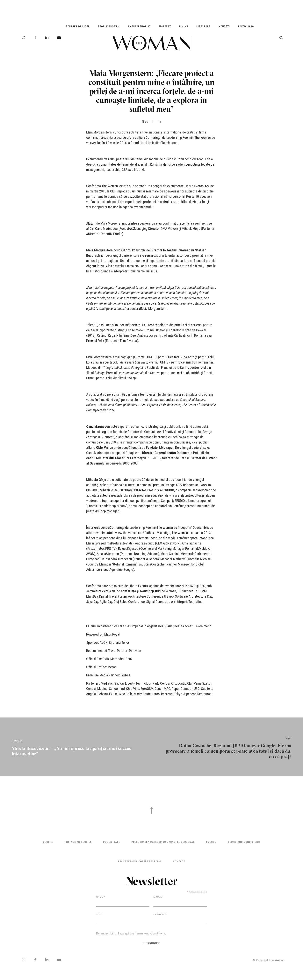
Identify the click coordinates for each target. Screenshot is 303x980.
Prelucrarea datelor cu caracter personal (163, 842)
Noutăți (224, 26)
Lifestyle (203, 26)
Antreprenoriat (139, 26)
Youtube (59, 38)
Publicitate (112, 842)
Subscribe (151, 943)
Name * (100, 897)
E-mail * (158, 897)
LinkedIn (47, 37)
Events (211, 842)
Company (159, 915)
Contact (179, 861)
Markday (165, 26)
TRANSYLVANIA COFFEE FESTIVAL (140, 861)
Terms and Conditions (244, 842)
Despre (48, 842)
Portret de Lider (78, 26)
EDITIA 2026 (246, 26)
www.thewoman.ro (128, 533)
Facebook (35, 37)
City (99, 915)
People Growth (109, 26)
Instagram (24, 37)
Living (184, 26)
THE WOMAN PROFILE (78, 842)
